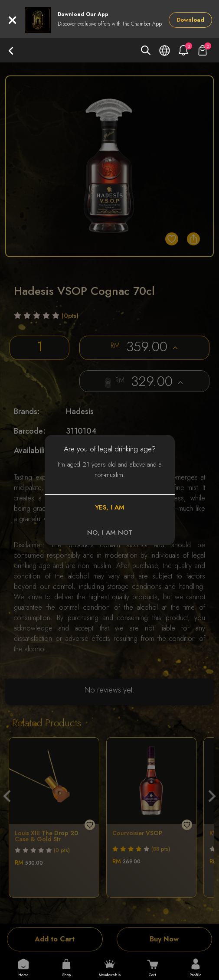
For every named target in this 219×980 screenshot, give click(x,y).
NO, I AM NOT (110, 532)
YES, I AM (110, 507)
